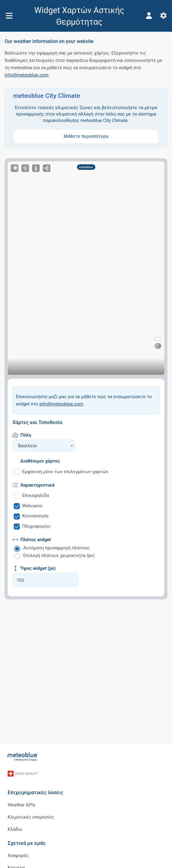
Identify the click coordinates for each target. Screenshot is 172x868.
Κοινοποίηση (35, 516)
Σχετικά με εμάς (27, 843)
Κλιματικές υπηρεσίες (31, 817)
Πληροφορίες (37, 526)
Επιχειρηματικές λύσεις (35, 793)
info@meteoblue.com (27, 75)
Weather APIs (21, 805)
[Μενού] (9, 16)
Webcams (32, 506)
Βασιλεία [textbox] (27, 446)
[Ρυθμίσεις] (163, 16)
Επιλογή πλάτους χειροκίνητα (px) (59, 555)
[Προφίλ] (149, 16)
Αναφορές (18, 855)
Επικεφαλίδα (36, 495)
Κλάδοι (15, 829)
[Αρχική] (23, 757)
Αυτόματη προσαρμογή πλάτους (57, 548)
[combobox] (44, 446)
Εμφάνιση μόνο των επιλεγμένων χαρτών (65, 472)
